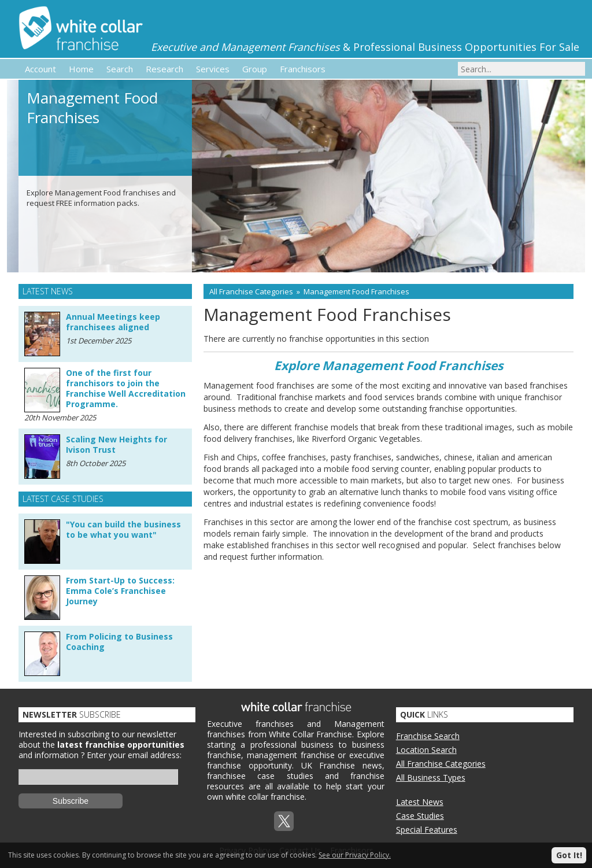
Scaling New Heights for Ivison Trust (116, 444)
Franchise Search (428, 736)
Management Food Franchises (356, 291)
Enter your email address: (134, 755)
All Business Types (431, 777)
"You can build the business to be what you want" (123, 529)
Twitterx (284, 821)
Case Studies (420, 816)
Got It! (569, 855)
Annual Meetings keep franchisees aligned (113, 322)
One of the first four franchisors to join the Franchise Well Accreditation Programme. (126, 388)
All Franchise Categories (251, 291)
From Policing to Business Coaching (119, 642)
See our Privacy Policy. (355, 855)
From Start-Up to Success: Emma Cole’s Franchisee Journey (120, 591)
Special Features (427, 830)
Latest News (420, 802)
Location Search (426, 750)
